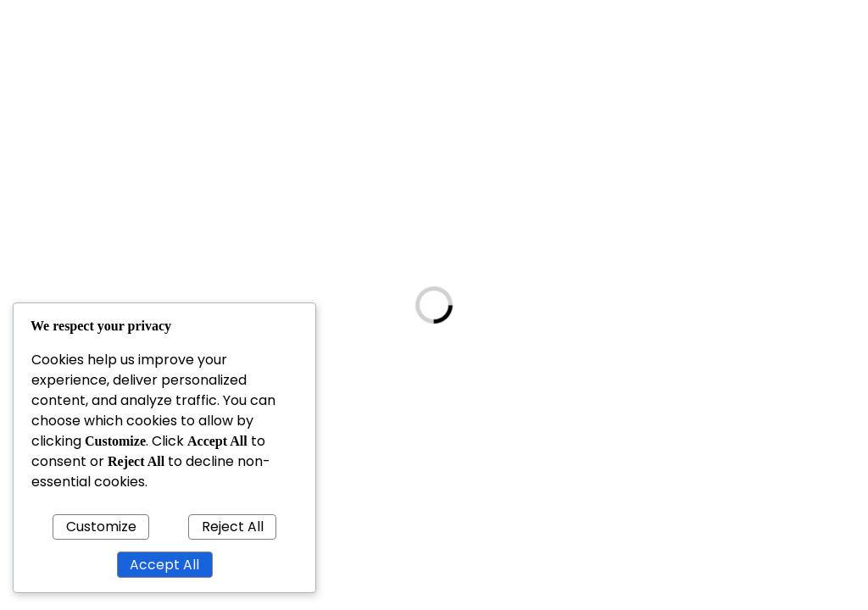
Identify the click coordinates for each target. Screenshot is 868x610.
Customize (101, 527)
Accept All (164, 565)
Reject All (233, 527)
